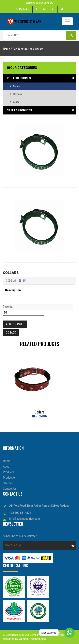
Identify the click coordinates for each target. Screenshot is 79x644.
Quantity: (8, 307)
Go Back (11, 333)
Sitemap (8, 483)
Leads (15, 102)
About (7, 467)
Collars (39, 49)
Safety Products (40, 110)
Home (6, 49)
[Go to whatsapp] (70, 633)
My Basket (23, 9)
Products (8, 472)
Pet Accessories (22, 49)
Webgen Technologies (32, 639)
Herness (16, 94)
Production (10, 478)
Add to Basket (15, 324)
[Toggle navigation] (67, 21)
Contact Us (10, 489)
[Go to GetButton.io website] (70, 640)
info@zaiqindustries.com (25, 519)
